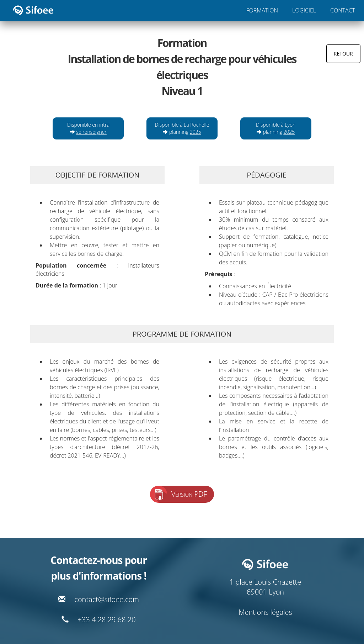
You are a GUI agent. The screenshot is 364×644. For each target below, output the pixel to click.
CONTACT (343, 10)
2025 (196, 132)
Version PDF (189, 494)
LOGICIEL (304, 10)
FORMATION (262, 10)
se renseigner (92, 132)
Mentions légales (265, 612)
